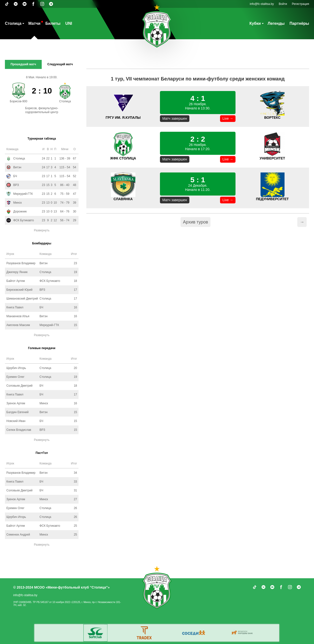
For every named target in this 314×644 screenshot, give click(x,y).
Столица (13, 23)
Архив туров (196, 222)
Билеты (53, 23)
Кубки (255, 23)
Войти (283, 4)
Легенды (276, 23)
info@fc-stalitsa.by (262, 4)
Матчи (34, 23)
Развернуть (42, 230)
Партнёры (299, 23)
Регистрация (301, 4)
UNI (69, 23)
